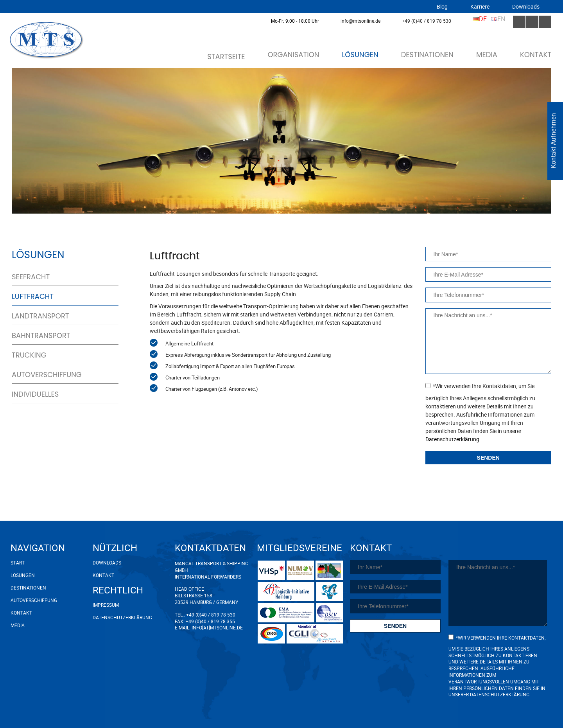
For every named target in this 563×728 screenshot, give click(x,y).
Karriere (480, 7)
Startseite (226, 57)
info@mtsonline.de (360, 21)
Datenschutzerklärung (122, 617)
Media (487, 55)
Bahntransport (41, 336)
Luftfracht (33, 297)
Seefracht (31, 277)
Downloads (526, 7)
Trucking (29, 355)
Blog (442, 7)
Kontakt (536, 55)
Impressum (106, 605)
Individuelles (35, 394)
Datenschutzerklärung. (453, 439)
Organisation (293, 55)
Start (18, 563)
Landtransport (40, 316)
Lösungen (360, 55)
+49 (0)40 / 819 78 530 (427, 21)
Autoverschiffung (47, 375)
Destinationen (427, 55)
